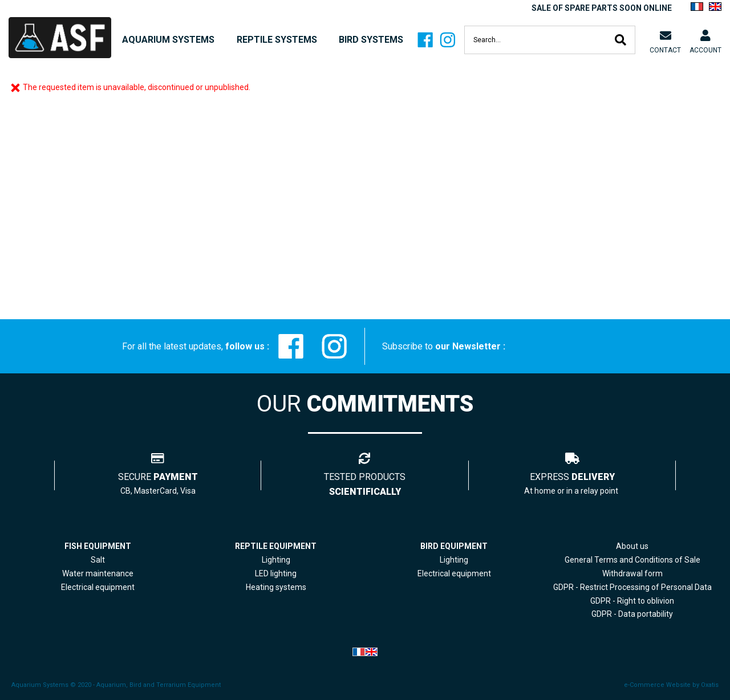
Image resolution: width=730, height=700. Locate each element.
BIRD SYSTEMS (371, 40)
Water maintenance (98, 573)
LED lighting (276, 573)
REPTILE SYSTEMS (277, 40)
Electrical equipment (454, 573)
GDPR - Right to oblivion (632, 601)
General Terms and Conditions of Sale (632, 560)
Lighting (276, 560)
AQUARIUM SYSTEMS (168, 40)
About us (632, 546)
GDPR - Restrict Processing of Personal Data (632, 587)
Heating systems (276, 587)
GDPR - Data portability (632, 614)
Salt (98, 560)
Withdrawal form (632, 573)
